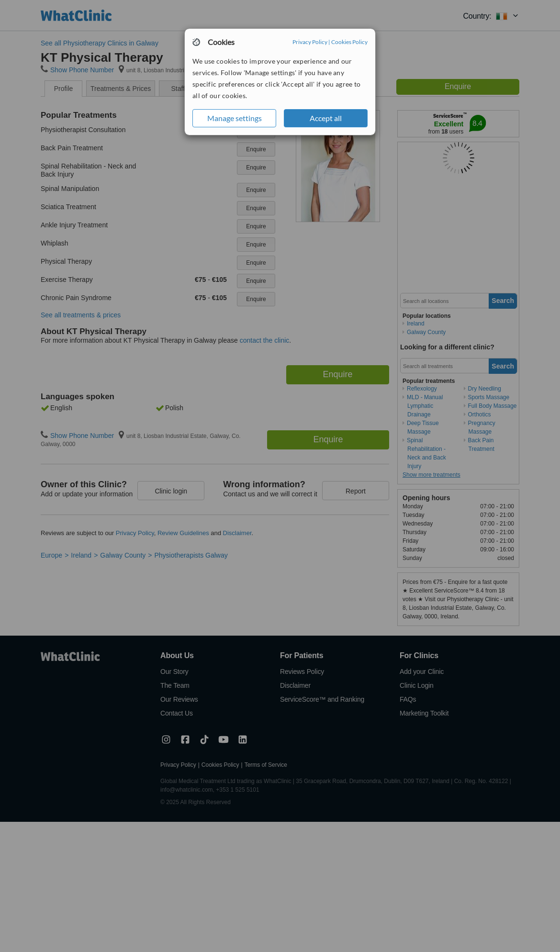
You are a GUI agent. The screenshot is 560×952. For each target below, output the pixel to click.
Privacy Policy (310, 42)
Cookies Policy (349, 42)
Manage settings (235, 118)
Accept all (326, 118)
